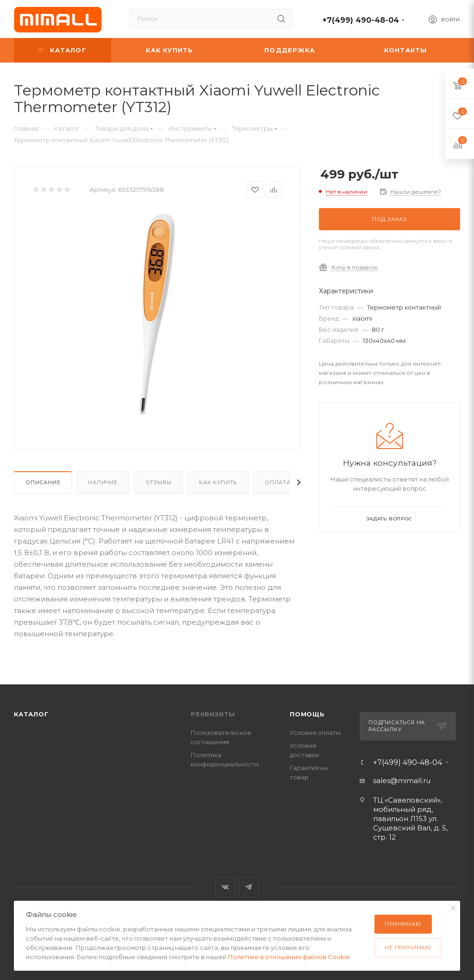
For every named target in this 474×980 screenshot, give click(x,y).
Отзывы (159, 482)
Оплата (278, 482)
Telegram (249, 887)
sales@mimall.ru (402, 781)
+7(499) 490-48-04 (361, 20)
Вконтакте (225, 887)
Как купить (218, 482)
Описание (43, 482)
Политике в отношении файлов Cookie (289, 957)
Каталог (31, 714)
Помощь (307, 714)
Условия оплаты (315, 733)
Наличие (103, 482)
